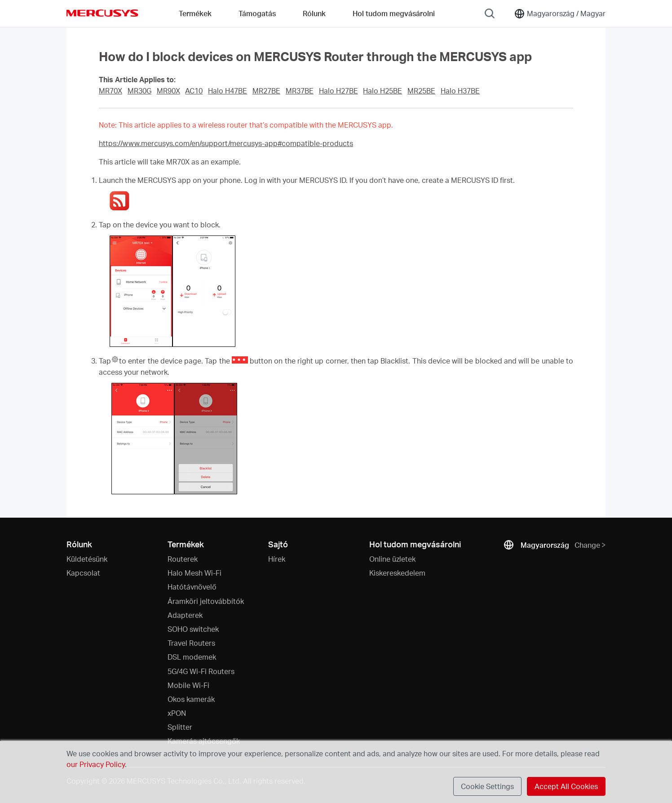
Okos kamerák (191, 699)
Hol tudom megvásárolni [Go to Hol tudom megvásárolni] (394, 13)
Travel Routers (191, 643)
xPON (177, 713)
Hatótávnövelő (192, 587)
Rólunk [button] (314, 13)
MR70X (111, 91)
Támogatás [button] (257, 13)
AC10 (194, 91)
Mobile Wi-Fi (188, 685)
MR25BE (421, 91)
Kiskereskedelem (397, 573)
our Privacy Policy (96, 764)
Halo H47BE (228, 91)
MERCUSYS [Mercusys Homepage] (102, 13)
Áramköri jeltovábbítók (206, 601)
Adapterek (185, 615)
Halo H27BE (338, 91)
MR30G (139, 91)
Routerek (183, 559)
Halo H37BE (460, 91)
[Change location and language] (560, 13)
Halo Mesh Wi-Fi (195, 573)
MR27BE (266, 91)
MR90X (168, 91)
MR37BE (300, 91)
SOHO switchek (193, 629)
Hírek (277, 559)
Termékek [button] (195, 13)
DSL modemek (192, 657)
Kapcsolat (83, 573)
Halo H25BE (382, 91)
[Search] (490, 13)
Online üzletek (392, 559)
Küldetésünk (87, 559)
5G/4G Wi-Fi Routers (201, 671)
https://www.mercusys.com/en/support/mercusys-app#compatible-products (226, 143)
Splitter (180, 727)
